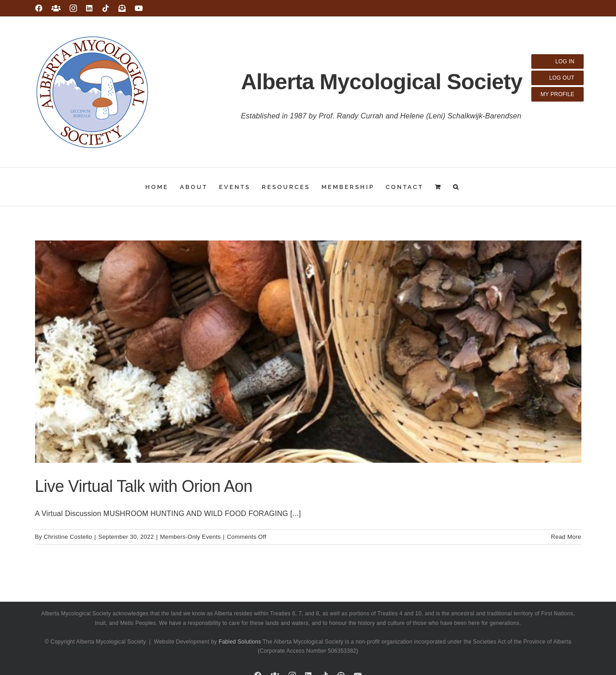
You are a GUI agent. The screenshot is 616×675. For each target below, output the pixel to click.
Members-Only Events (191, 537)
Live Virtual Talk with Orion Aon (144, 486)
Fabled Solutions (240, 642)
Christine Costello (68, 537)
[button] (456, 187)
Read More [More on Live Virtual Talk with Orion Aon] (566, 537)
